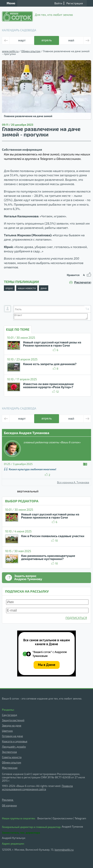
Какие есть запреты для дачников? (50, 364)
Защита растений (13, 720)
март (22, 40)
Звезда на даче (12, 725)
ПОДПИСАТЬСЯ (76, 618)
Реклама (8, 800)
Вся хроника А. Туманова (73, 482)
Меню (9, 3)
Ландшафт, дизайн (14, 747)
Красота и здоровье (15, 741)
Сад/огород (9, 715)
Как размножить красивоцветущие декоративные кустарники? (48, 557)
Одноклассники (63, 818)
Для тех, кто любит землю (37, 16)
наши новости (27, 288)
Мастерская (10, 768)
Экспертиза (9, 752)
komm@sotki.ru (64, 850)
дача (43, 288)
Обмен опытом (31, 51)
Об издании (9, 805)
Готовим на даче (12, 736)
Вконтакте (44, 818)
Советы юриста (12, 757)
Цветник (7, 731)
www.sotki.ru (10, 51)
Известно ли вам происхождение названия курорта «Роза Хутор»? (48, 385)
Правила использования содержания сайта (37, 787)
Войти (58, 3)
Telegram (80, 818)
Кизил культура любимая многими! (33, 469)
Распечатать (83, 282)
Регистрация (75, 3)
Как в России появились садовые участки (53, 536)
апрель (47, 40)
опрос (9, 288)
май (71, 40)
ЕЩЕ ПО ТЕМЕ (18, 329)
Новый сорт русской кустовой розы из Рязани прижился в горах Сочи (52, 344)
